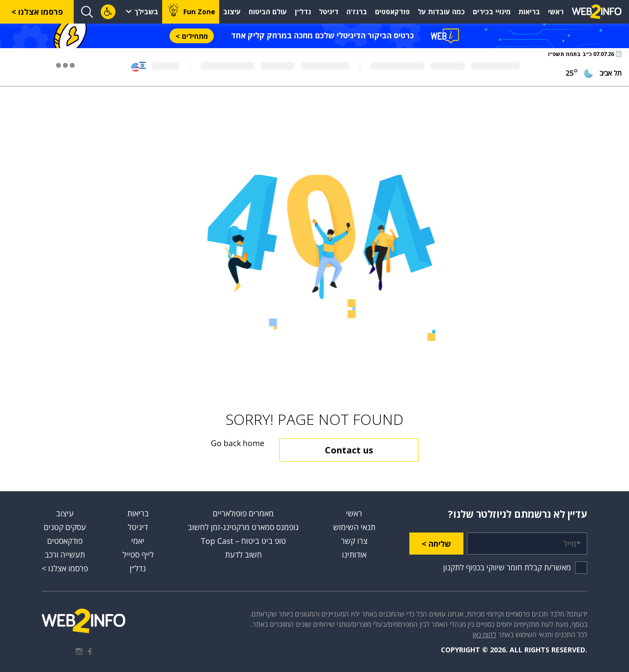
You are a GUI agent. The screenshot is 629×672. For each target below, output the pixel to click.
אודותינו (354, 555)
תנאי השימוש (354, 527)
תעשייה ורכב (65, 555)
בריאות (529, 12)
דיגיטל (329, 12)
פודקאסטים (392, 12)
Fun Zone (199, 12)
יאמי (138, 541)
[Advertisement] (314, 131)
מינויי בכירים (492, 12)
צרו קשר (354, 541)
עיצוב (232, 12)
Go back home (238, 443)
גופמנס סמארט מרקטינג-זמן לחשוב (243, 527)
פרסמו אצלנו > (37, 12)
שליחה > (436, 544)
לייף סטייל (138, 555)
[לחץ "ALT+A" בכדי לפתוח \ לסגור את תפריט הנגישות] (108, 12)
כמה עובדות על (441, 12)
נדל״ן (303, 12)
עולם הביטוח (268, 12)
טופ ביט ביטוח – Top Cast (243, 541)
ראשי (556, 12)
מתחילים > (192, 36)
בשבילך (146, 12)
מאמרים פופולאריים (243, 513)
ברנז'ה (357, 12)
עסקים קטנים (65, 527)
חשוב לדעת (243, 555)
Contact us (349, 450)
